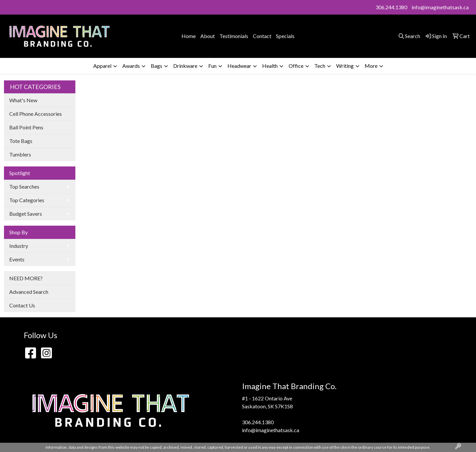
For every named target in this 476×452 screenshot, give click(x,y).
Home (189, 36)
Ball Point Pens (26, 127)
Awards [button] (131, 66)
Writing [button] (345, 66)
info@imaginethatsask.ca (440, 7)
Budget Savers (26, 214)
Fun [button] (212, 66)
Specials (285, 36)
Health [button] (270, 66)
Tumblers (20, 154)
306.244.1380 (391, 7)
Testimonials (234, 36)
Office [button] (296, 66)
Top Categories (27, 200)
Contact (262, 36)
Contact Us (22, 305)
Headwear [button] (239, 66)
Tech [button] (320, 66)
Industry (19, 246)
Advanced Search (29, 292)
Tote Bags (21, 141)
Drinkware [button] (185, 66)
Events (17, 259)
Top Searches (24, 186)
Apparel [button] (102, 66)
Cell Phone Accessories (36, 114)
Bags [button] (157, 66)
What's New (23, 100)
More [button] (371, 66)
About (208, 36)
